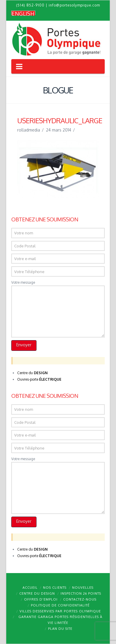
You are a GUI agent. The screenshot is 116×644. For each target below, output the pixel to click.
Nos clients (55, 588)
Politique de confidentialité (60, 605)
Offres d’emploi (41, 599)
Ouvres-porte (39, 379)
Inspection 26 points (81, 593)
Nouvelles (83, 588)
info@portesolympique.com (74, 5)
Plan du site (60, 629)
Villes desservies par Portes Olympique (60, 611)
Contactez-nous (80, 599)
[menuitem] (23, 13)
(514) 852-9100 (30, 5)
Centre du (32, 373)
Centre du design (37, 593)
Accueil (30, 588)
